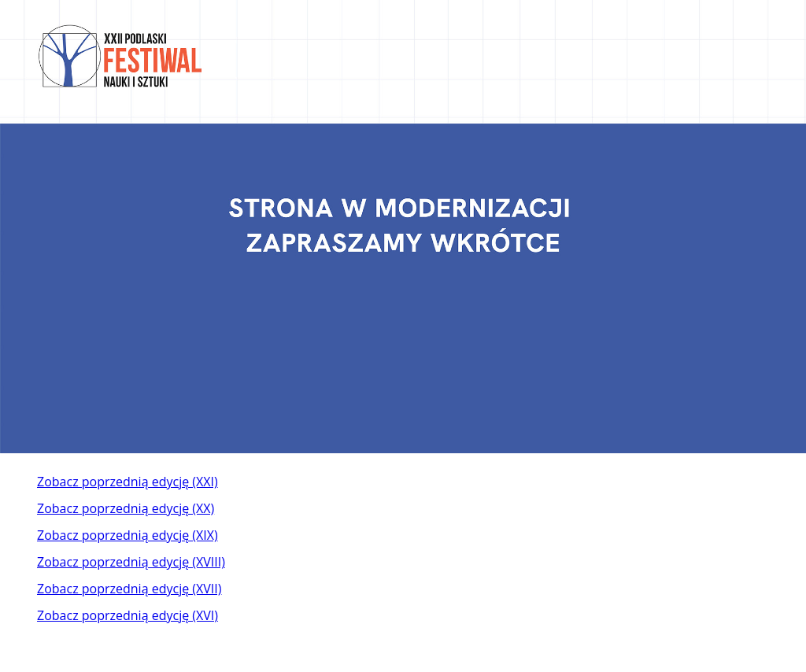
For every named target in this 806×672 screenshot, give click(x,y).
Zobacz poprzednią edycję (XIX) (128, 535)
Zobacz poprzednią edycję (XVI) (128, 615)
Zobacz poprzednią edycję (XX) (126, 508)
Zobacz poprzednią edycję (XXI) (128, 482)
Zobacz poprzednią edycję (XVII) (129, 589)
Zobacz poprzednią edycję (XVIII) (131, 562)
